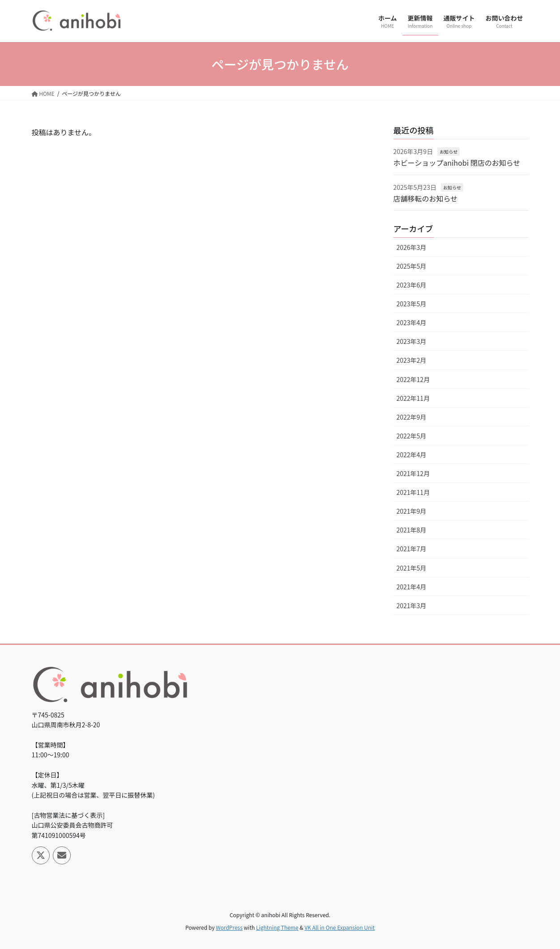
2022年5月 (412, 436)
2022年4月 (412, 455)
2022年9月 (412, 417)
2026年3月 (412, 247)
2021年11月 (413, 492)
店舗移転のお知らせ (426, 198)
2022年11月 (413, 398)
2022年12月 (413, 379)
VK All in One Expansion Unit (340, 927)
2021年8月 (412, 530)
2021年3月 (412, 605)
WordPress (229, 927)
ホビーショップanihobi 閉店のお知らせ (457, 163)
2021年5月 (412, 568)
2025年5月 (412, 266)
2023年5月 (412, 304)
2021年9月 (412, 511)
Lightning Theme (277, 927)
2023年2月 (412, 360)
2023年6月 (412, 285)
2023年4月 (412, 322)
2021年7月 (412, 549)
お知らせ (449, 152)
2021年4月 (412, 587)
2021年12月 (413, 473)
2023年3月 (412, 341)
